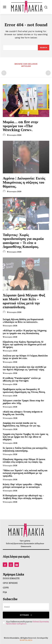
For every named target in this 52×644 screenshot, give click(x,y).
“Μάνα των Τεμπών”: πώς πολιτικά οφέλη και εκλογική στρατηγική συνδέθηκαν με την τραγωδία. (25, 473)
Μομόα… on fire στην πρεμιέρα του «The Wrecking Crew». (20, 126)
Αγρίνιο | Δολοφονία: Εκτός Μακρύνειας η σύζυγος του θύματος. (24, 182)
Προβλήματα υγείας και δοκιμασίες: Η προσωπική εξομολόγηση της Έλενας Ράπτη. (24, 391)
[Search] (44, 48)
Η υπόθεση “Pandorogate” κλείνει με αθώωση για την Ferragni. (22, 379)
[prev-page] (4, 73)
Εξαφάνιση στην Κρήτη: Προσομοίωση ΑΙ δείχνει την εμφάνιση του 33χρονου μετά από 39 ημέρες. (24, 344)
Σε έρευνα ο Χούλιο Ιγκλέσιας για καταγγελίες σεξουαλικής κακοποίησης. (25, 449)
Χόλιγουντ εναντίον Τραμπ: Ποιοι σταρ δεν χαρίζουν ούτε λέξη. (23, 402)
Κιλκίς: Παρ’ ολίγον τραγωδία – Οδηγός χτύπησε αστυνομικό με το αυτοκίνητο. (22, 486)
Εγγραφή (26, 615)
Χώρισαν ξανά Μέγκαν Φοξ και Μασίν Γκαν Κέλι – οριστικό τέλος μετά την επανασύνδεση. (24, 301)
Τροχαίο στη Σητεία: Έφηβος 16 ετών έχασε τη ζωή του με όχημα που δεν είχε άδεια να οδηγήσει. (25, 437)
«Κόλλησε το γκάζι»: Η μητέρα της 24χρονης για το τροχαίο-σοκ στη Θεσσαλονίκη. (25, 332)
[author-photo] (5, 135)
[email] (26, 607)
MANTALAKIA (26, 640)
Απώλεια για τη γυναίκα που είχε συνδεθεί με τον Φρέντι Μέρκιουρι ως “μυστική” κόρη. (25, 368)
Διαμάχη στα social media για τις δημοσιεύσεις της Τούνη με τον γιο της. (22, 424)
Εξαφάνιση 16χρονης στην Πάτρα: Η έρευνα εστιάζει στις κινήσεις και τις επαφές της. (24, 461)
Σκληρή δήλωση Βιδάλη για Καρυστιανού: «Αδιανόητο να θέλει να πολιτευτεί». (23, 321)
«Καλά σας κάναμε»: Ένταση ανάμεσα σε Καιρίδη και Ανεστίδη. (23, 413)
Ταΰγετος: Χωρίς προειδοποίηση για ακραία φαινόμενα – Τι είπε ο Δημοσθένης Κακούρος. (23, 241)
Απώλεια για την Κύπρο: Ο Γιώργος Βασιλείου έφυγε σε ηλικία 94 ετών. (25, 357)
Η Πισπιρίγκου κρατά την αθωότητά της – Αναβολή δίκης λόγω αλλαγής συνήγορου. (23, 497)
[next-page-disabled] (48, 73)
